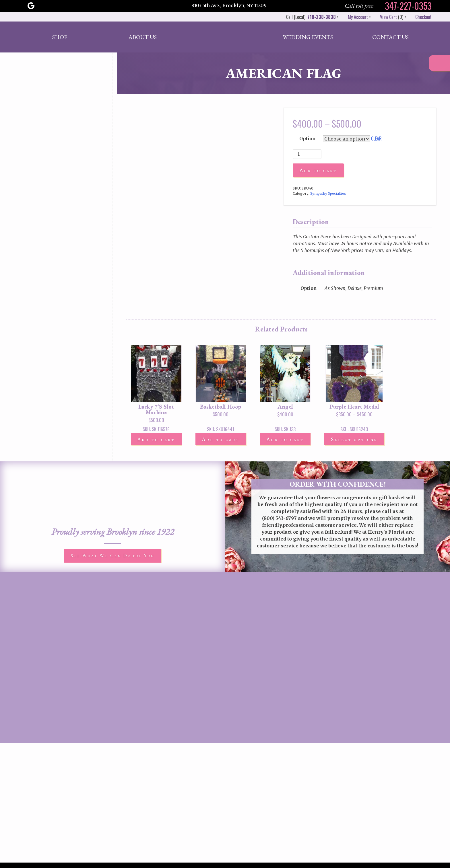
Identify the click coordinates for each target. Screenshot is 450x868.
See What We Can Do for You (113, 556)
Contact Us (390, 37)
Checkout (419, 17)
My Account (354, 17)
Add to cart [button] (156, 440)
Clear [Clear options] (376, 139)
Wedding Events (308, 37)
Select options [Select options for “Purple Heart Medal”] (356, 440)
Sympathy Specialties (328, 193)
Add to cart (318, 170)
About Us (142, 37)
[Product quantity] (307, 154)
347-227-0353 (404, 6)
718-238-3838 (322, 17)
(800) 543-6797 (279, 519)
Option (308, 139)
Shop (60, 37)
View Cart (384, 17)
